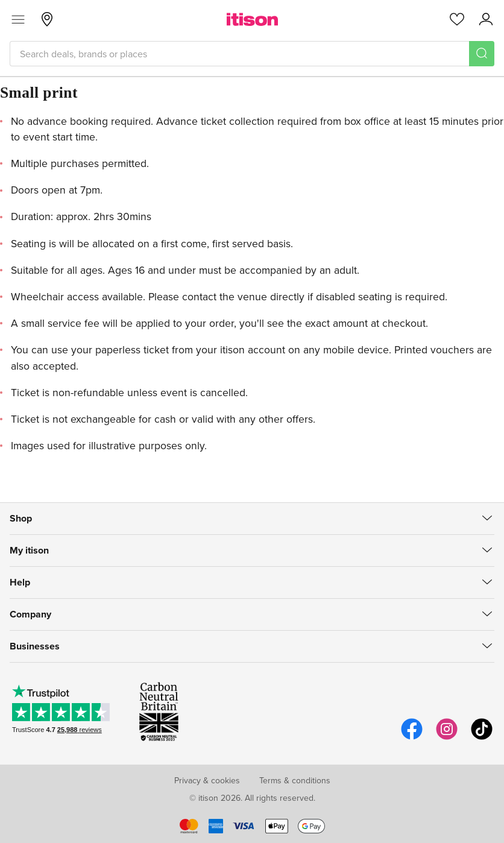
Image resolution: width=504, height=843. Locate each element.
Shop (21, 518)
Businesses (35, 646)
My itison (29, 550)
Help (20, 582)
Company (30, 614)
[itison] (252, 19)
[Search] (482, 54)
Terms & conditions (295, 780)
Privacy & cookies (207, 780)
